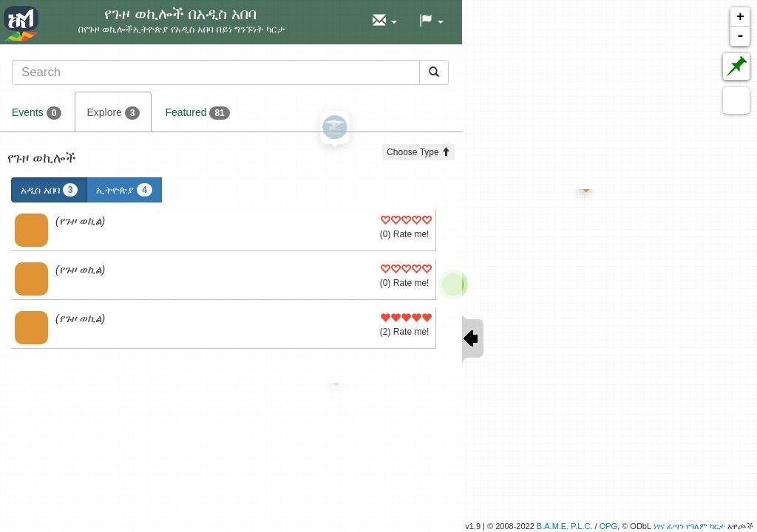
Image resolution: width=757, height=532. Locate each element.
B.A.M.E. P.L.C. (565, 526)
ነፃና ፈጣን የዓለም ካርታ (689, 526)
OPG (608, 526)
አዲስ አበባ (49, 190)
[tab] (230, 72)
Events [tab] (37, 113)
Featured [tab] (197, 113)
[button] (385, 21)
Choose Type (418, 152)
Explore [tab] (113, 113)
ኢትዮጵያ (124, 190)
